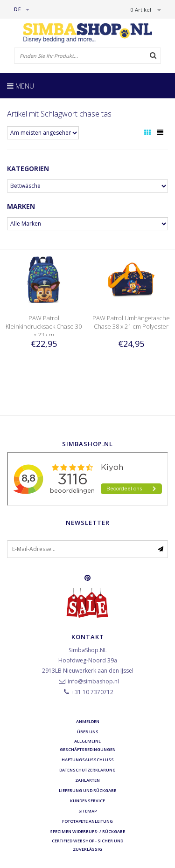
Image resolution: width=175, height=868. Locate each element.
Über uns (88, 732)
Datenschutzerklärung (87, 770)
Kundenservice (87, 801)
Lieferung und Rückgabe (87, 790)
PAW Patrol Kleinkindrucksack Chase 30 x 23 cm (44, 326)
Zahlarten (87, 780)
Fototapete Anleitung (87, 821)
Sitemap (87, 811)
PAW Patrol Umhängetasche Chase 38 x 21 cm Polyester (131, 322)
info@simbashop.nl (93, 681)
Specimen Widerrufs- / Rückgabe (87, 831)
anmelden (88, 721)
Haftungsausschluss (88, 760)
